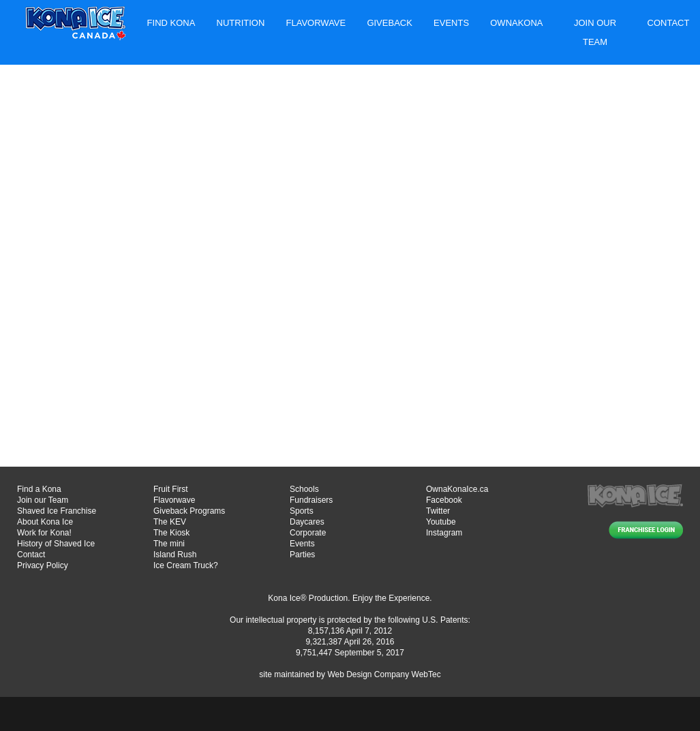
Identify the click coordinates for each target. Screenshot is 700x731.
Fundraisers (311, 500)
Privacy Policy (43, 565)
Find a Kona (39, 489)
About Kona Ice (45, 522)
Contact (669, 23)
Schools (304, 489)
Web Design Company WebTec (384, 674)
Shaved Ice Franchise (57, 511)
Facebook (444, 500)
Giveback (389, 23)
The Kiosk (171, 533)
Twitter (438, 511)
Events (451, 23)
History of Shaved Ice (56, 544)
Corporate (308, 533)
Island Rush (175, 555)
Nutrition (241, 23)
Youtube (441, 522)
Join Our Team (595, 32)
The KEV (170, 522)
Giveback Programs (189, 511)
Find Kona (171, 23)
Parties (302, 555)
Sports (302, 511)
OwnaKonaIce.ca (457, 489)
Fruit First (171, 489)
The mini (169, 544)
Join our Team (43, 500)
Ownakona (516, 23)
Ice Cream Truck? (186, 565)
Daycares (307, 522)
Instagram (444, 533)
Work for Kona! (44, 533)
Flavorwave (316, 23)
